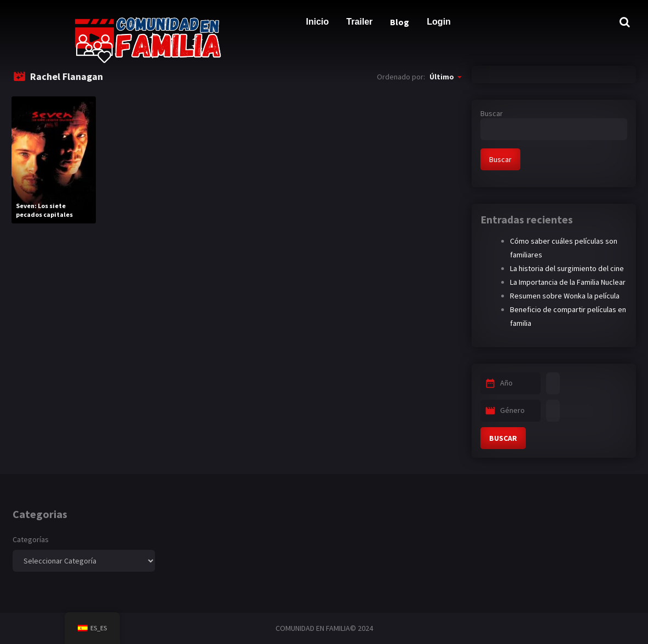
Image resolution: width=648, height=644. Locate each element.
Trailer (359, 22)
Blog (400, 22)
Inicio (318, 22)
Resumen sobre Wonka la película (565, 296)
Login (439, 22)
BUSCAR (503, 438)
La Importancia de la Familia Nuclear (568, 282)
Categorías (31, 539)
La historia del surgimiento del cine (567, 268)
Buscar (492, 113)
